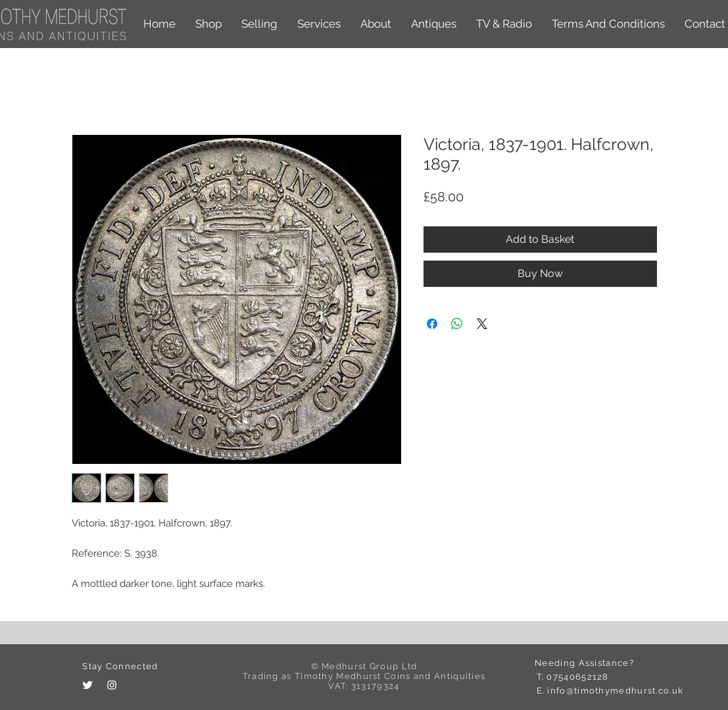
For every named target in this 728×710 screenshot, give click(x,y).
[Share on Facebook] (432, 324)
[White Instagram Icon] (112, 685)
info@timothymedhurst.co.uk (615, 691)
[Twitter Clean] (87, 685)
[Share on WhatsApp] (457, 324)
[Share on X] (482, 324)
